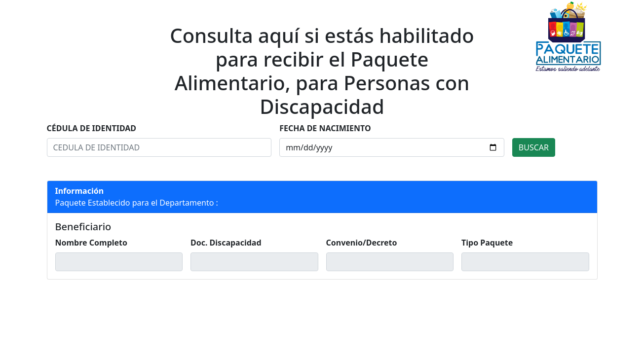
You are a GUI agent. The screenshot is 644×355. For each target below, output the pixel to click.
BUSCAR (534, 147)
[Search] (159, 147)
